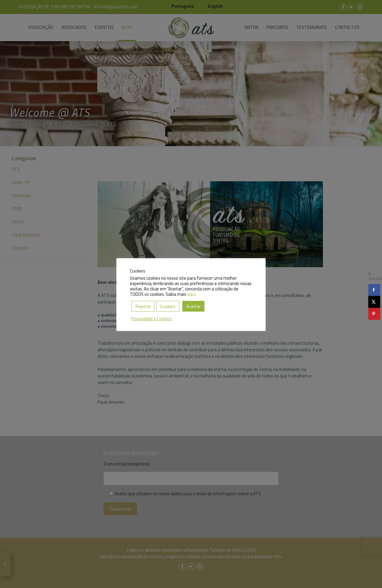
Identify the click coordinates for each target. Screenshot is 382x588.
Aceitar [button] (193, 306)
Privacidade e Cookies (151, 319)
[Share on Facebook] (374, 290)
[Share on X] (374, 302)
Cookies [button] (168, 306)
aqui (191, 294)
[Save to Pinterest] (374, 314)
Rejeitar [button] (143, 306)
